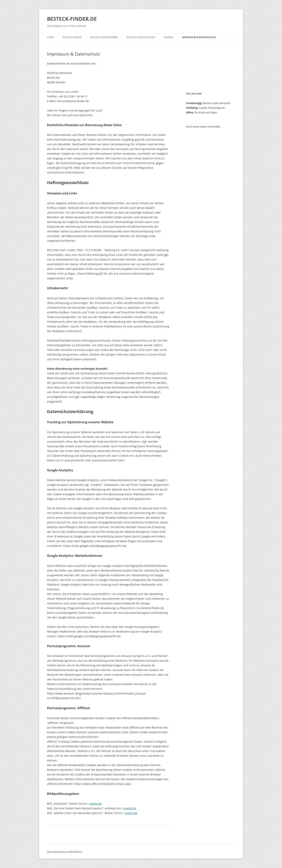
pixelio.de (95, 804)
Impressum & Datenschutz (199, 37)
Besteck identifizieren (104, 37)
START (51, 37)
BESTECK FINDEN (72, 37)
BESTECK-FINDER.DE (72, 19)
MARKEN (169, 37)
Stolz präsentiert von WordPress (65, 851)
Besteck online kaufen (141, 37)
